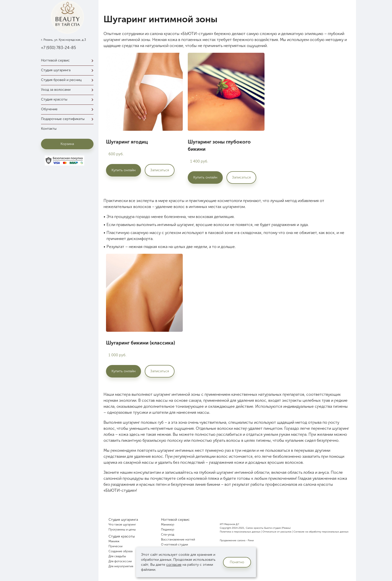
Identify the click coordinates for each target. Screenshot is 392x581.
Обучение (68, 109)
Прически (115, 546)
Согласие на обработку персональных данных (321, 532)
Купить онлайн (123, 170)
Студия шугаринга (68, 70)
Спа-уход (168, 534)
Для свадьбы (117, 556)
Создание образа (120, 551)
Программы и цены (122, 529)
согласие (174, 565)
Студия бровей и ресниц (68, 80)
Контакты (49, 129)
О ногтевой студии (174, 544)
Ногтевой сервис (68, 60)
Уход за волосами (68, 90)
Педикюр (168, 529)
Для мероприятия (121, 566)
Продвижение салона (232, 540)
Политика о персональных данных (240, 532)
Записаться (160, 170)
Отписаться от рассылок (277, 532)
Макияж (114, 541)
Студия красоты (68, 99)
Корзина (67, 144)
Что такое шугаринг (122, 524)
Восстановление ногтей (178, 539)
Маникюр (168, 524)
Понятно (237, 562)
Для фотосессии (120, 561)
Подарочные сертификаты (68, 119)
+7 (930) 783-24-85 (58, 48)
